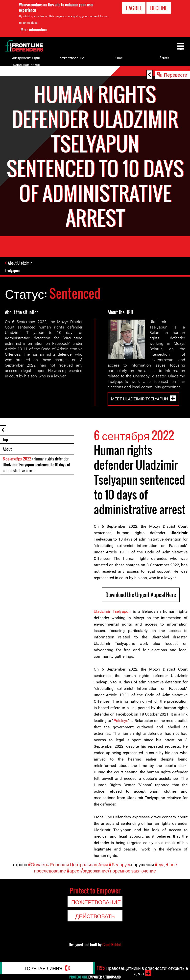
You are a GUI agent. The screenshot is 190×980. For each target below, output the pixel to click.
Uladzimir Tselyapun (112, 611)
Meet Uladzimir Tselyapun (139, 399)
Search (164, 58)
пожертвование (72, 58)
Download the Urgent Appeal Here (141, 595)
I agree (134, 8)
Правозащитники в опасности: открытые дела (142, 971)
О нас (118, 58)
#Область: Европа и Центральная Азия (68, 864)
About (7, 449)
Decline (159, 8)
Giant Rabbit (112, 945)
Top (5, 439)
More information (34, 29)
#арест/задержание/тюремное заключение (112, 871)
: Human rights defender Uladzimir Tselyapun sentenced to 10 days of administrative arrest (36, 465)
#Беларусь (120, 864)
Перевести (176, 74)
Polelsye (121, 721)
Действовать (95, 916)
